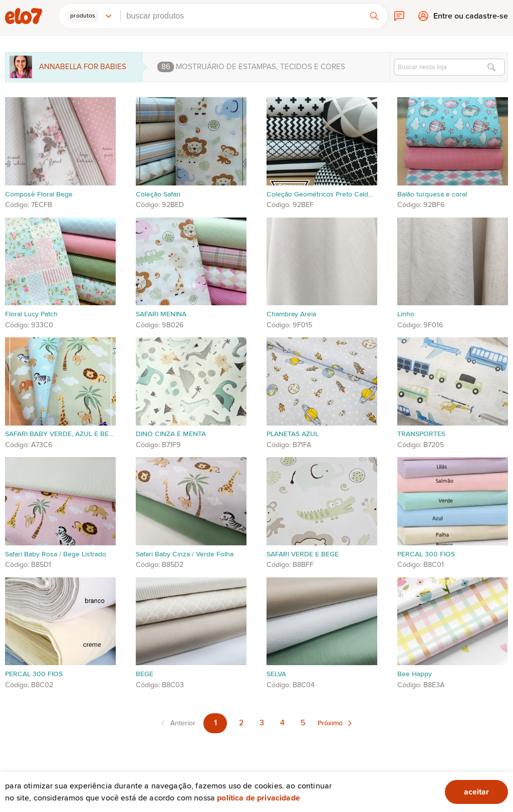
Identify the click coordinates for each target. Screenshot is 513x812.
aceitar (476, 792)
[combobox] (241, 16)
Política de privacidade (259, 798)
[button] (90, 16)
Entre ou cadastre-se (471, 18)
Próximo (330, 723)
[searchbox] (241, 16)
